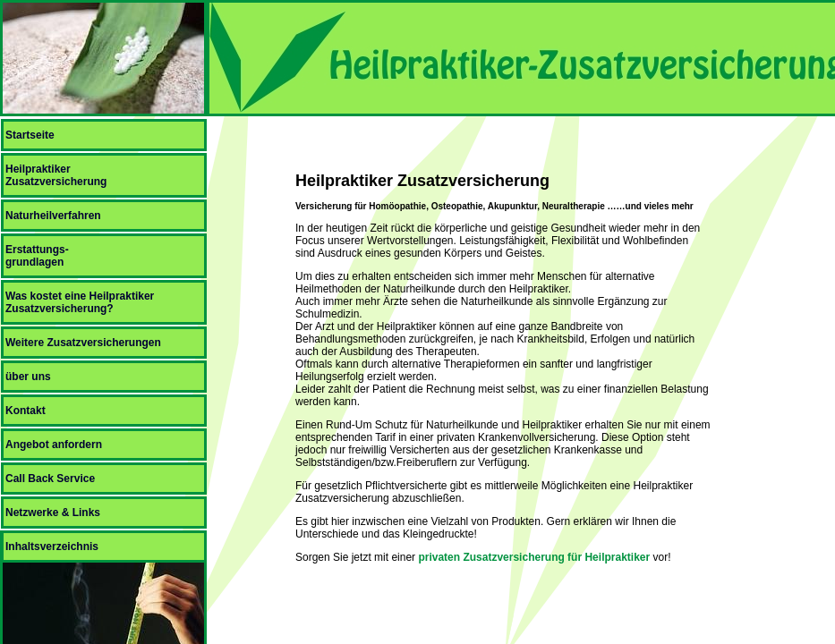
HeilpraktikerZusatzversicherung (56, 175)
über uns (28, 377)
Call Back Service (50, 479)
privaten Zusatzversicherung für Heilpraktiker (534, 557)
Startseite (30, 135)
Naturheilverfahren (53, 216)
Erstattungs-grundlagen (37, 256)
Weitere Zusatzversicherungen (83, 343)
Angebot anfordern (54, 445)
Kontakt (26, 411)
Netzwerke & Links (53, 513)
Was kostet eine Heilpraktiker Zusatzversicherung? (80, 302)
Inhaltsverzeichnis (52, 547)
